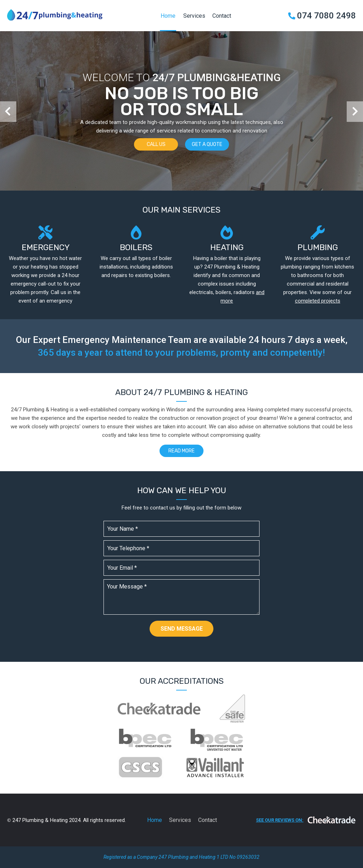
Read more (181, 451)
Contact (222, 16)
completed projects (318, 301)
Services (194, 16)
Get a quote (207, 144)
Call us (156, 144)
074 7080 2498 (326, 16)
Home (168, 16)
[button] (8, 112)
